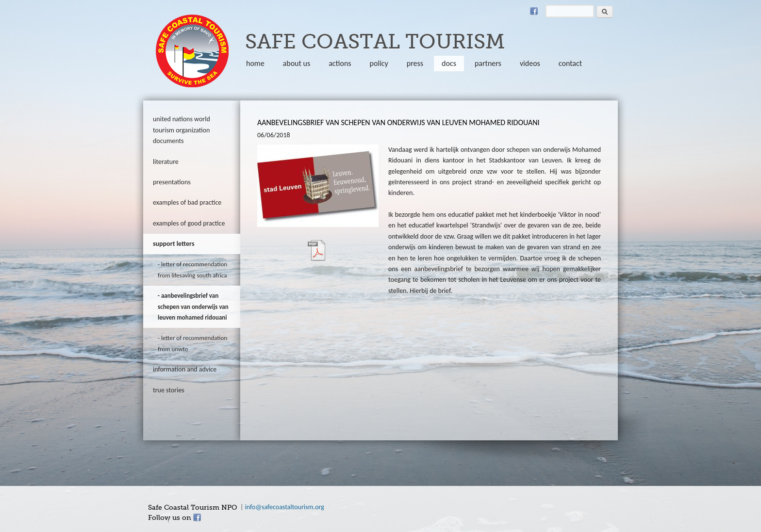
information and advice (185, 369)
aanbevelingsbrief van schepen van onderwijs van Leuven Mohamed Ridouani (193, 306)
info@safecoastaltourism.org (285, 507)
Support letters (174, 244)
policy (379, 63)
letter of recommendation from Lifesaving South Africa (192, 269)
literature (166, 162)
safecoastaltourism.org (192, 51)
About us (297, 63)
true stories (169, 390)
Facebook (534, 11)
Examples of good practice (189, 223)
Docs (449, 63)
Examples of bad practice (187, 202)
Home (255, 63)
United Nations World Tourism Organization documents (182, 130)
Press (415, 63)
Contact (570, 63)
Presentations (172, 182)
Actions (340, 63)
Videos (530, 63)
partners (488, 63)
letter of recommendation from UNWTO (192, 343)
